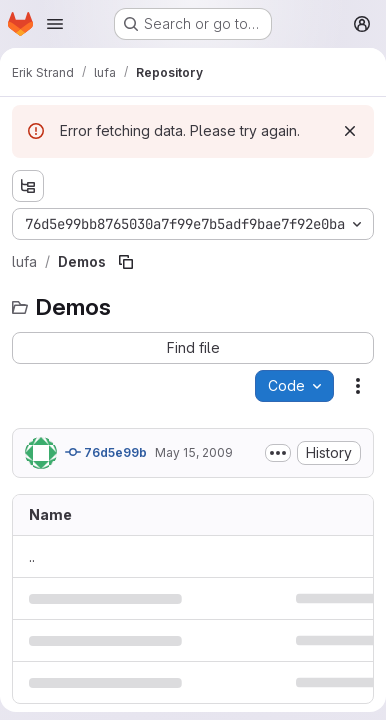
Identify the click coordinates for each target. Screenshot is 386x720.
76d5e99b (106, 452)
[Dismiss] (350, 131)
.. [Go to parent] (32, 556)
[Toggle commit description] (278, 453)
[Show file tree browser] (28, 186)
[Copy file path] (126, 262)
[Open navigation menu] (55, 24)
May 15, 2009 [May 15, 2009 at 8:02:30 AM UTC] (194, 452)
